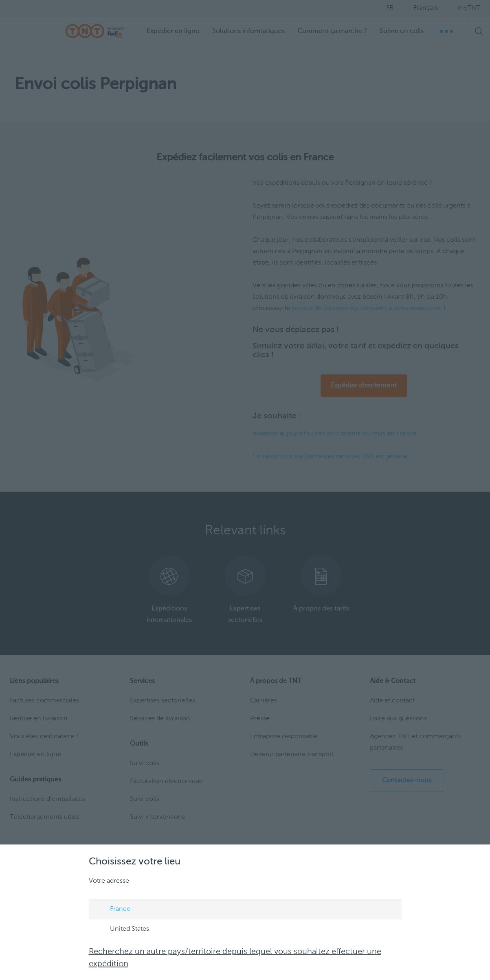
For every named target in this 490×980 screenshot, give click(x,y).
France (112, 910)
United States (122, 930)
